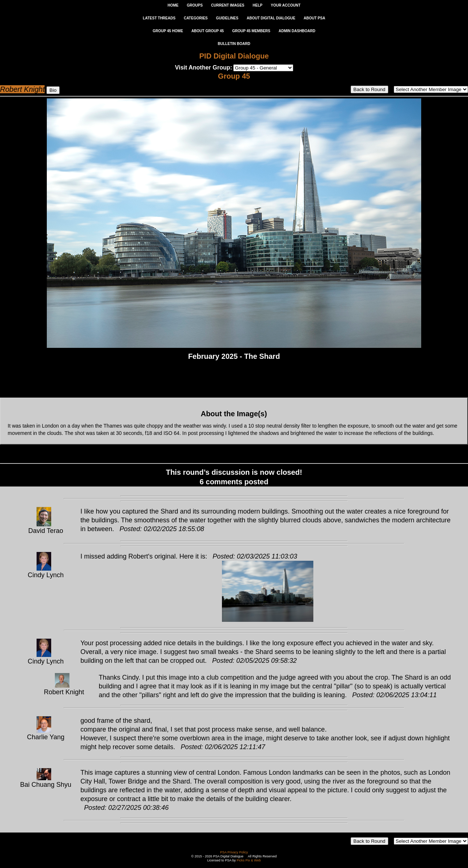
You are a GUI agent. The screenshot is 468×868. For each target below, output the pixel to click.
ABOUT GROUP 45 (207, 31)
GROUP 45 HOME (168, 31)
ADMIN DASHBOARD (297, 31)
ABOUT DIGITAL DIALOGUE (271, 18)
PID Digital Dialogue (234, 56)
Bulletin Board (234, 44)
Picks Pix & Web (249, 860)
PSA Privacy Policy (234, 852)
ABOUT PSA (314, 18)
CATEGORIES (196, 18)
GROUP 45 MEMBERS (251, 31)
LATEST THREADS (159, 18)
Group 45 (234, 76)
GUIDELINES (227, 18)
